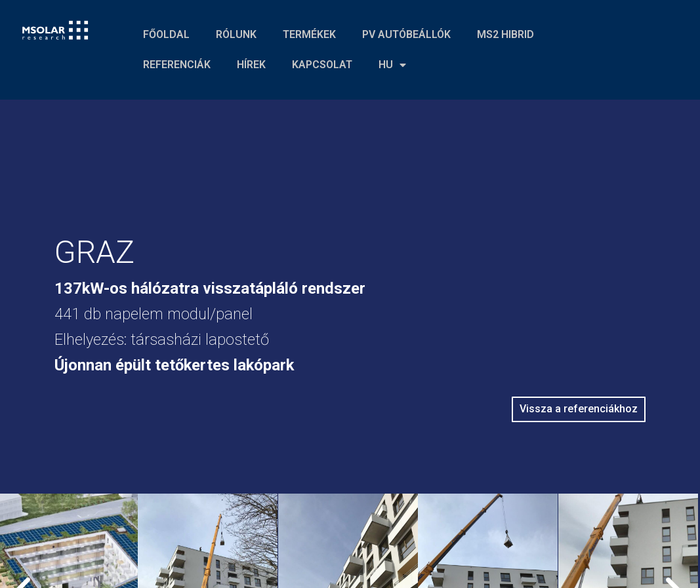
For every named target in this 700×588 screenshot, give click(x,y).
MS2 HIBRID (505, 34)
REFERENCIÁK (177, 65)
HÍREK (251, 65)
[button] (578, 409)
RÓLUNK (236, 34)
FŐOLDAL (166, 34)
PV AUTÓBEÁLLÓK (406, 34)
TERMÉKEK (309, 34)
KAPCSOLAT (322, 65)
